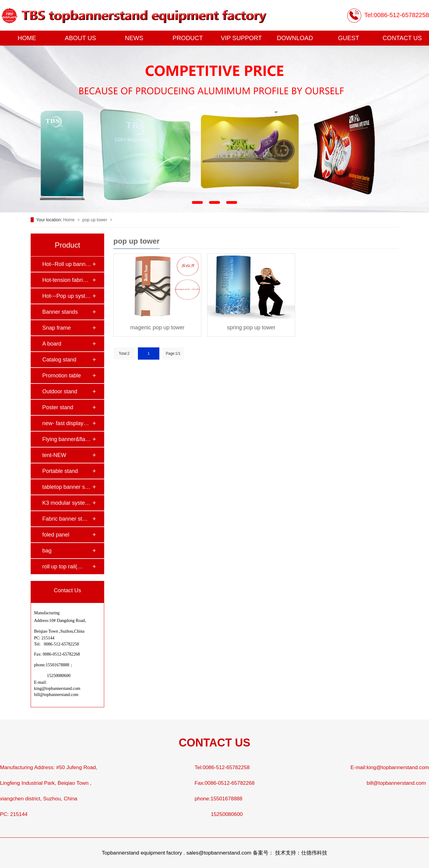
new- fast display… (66, 423)
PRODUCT (188, 38)
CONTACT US (402, 38)
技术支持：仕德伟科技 (301, 853)
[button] (197, 202)
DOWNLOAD (295, 38)
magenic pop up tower (157, 327)
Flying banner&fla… (66, 439)
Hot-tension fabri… (65, 280)
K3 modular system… (67, 503)
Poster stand (58, 407)
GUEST (349, 38)
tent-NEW (54, 455)
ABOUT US (81, 38)
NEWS (134, 38)
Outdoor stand (60, 391)
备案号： (263, 853)
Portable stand (60, 471)
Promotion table (62, 376)
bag (47, 551)
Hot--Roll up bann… (67, 264)
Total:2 (124, 354)
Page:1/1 (173, 354)
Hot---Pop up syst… (66, 296)
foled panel (56, 535)
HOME (27, 38)
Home (69, 220)
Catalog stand (59, 360)
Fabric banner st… (65, 519)
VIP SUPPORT (241, 38)
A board (52, 344)
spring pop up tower (251, 327)
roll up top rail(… (63, 567)
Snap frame (57, 328)
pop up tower (95, 220)
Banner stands (60, 312)
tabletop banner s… (66, 487)
